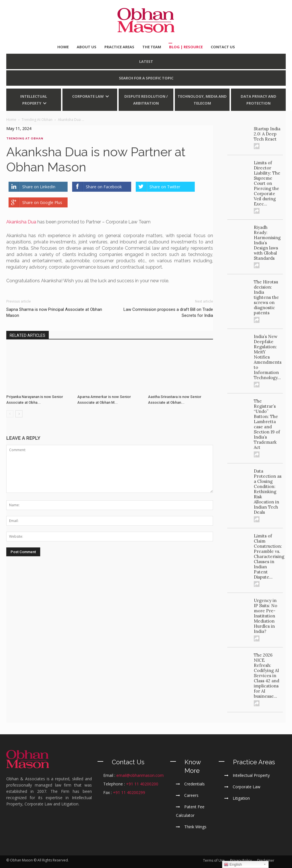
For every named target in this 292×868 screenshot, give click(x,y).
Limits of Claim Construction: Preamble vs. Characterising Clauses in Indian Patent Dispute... (269, 556)
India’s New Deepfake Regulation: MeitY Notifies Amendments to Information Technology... (268, 357)
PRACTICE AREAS (119, 47)
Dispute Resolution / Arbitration (146, 100)
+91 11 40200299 (129, 792)
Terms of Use (214, 860)
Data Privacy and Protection (258, 100)
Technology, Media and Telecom (202, 100)
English (233, 865)
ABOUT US (87, 47)
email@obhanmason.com (140, 775)
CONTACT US (223, 47)
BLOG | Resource (186, 47)
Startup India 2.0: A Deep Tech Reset (267, 134)
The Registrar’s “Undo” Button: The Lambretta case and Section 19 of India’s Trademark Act (267, 424)
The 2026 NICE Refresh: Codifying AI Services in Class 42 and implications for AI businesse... (266, 676)
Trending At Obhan (25, 138)
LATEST (146, 61)
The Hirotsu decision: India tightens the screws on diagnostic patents (266, 297)
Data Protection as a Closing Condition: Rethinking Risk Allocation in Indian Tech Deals (268, 492)
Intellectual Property (34, 100)
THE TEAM (152, 47)
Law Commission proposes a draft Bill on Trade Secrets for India (168, 312)
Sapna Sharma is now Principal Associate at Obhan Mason (54, 312)
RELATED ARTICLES (28, 335)
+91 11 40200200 (142, 784)
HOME (63, 47)
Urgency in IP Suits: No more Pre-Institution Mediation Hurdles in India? (265, 616)
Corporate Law (88, 96)
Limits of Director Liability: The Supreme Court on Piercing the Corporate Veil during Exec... (267, 183)
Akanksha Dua (21, 222)
